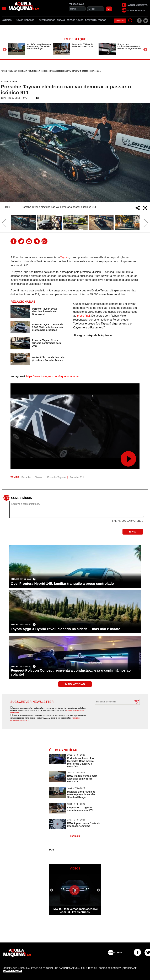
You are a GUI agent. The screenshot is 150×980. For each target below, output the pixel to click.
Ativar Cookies (13, 971)
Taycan (65, 257)
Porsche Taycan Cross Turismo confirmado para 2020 (46, 343)
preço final (83, 316)
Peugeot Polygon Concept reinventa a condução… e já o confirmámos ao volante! (71, 672)
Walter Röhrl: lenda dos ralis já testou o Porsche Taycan (48, 359)
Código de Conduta (110, 968)
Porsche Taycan (56, 477)
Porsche (26, 477)
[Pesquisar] (130, 21)
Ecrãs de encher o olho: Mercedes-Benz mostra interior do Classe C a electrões (81, 762)
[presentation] (114, 713)
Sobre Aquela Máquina (17, 968)
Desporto (91, 20)
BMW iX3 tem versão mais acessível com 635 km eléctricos (82, 779)
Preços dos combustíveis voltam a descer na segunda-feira (129, 46)
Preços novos (75, 20)
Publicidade (130, 968)
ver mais (75, 836)
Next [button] (145, 50)
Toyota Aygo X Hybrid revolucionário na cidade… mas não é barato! (66, 629)
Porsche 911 (77, 477)
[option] (30, 49)
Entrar (120, 21)
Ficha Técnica (89, 968)
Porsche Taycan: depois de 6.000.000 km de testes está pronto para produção (48, 327)
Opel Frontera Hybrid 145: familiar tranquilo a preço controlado (62, 584)
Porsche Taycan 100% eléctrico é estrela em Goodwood (45, 311)
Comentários (22, 498)
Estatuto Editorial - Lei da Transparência (55, 968)
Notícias (8, 20)
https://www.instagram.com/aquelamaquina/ (53, 376)
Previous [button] (5, 50)
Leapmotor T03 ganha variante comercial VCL (84, 45)
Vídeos (102, 20)
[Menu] (4, 8)
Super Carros (47, 20)
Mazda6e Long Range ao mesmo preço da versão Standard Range (39, 46)
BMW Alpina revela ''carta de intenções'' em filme (84, 825)
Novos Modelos (26, 20)
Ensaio (61, 20)
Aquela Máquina (8, 71)
